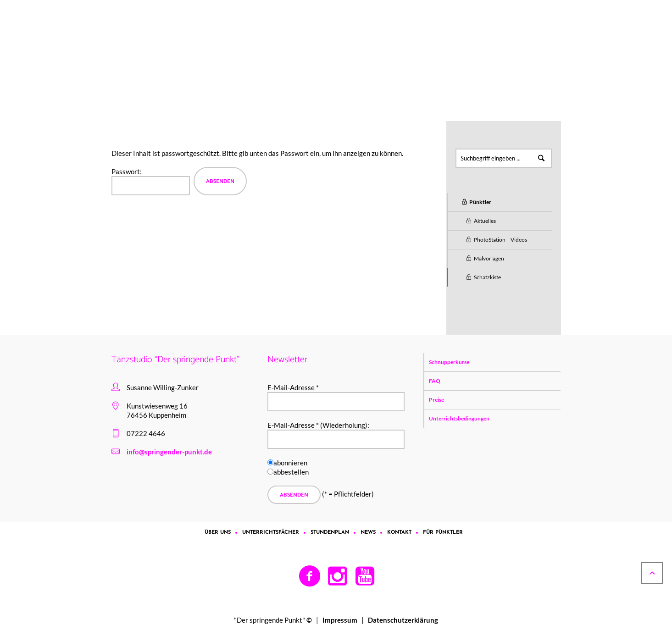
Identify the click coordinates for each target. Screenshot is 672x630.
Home (161, 69)
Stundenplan (330, 533)
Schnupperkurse (449, 362)
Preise (436, 400)
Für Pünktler (194, 69)
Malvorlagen (489, 258)
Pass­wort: (151, 181)
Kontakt (399, 533)
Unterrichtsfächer (271, 533)
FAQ (435, 381)
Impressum (340, 620)
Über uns (218, 533)
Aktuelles (485, 221)
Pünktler (232, 69)
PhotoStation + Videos (500, 240)
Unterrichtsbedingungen (459, 418)
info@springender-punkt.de (169, 452)
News (368, 533)
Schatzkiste (487, 277)
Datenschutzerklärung (403, 620)
